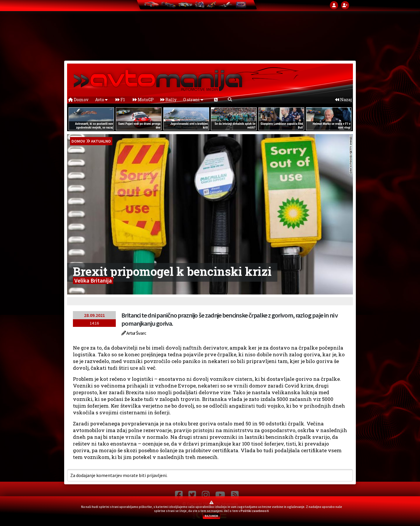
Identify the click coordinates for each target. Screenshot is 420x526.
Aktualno (101, 141)
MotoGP (143, 100)
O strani (193, 100)
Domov (78, 100)
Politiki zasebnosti (255, 511)
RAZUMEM (211, 516)
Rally (168, 100)
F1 (120, 100)
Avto (101, 100)
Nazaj (343, 100)
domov (78, 141)
